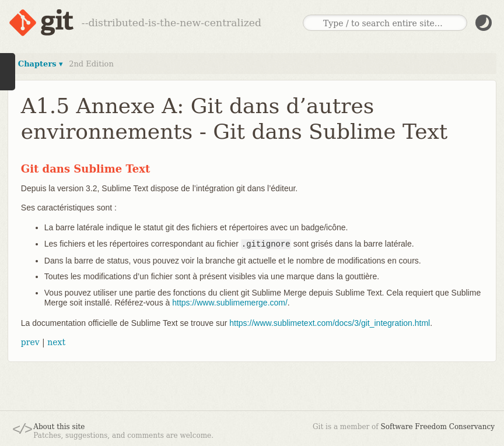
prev (30, 342)
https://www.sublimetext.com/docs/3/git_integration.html (330, 323)
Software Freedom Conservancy (438, 427)
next (56, 342)
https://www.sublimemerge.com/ (230, 303)
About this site (59, 427)
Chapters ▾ (41, 64)
